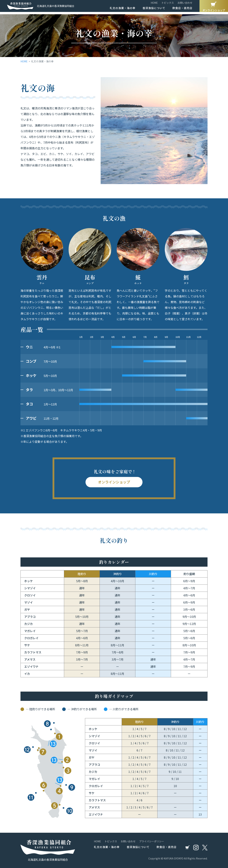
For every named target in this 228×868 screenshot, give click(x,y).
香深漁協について (154, 9)
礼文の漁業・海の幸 (123, 9)
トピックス (168, 4)
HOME (154, 4)
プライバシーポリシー (152, 841)
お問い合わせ (185, 4)
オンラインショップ (214, 7)
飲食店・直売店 (182, 9)
